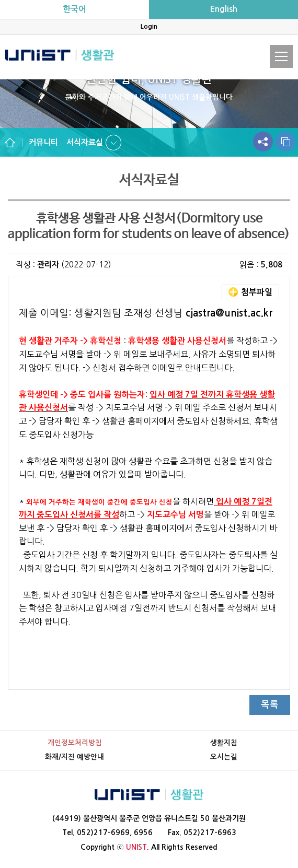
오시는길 (224, 757)
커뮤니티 (43, 142)
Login (149, 26)
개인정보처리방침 (75, 743)
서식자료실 (85, 142)
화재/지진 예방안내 (74, 757)
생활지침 (224, 743)
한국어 (74, 9)
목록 (270, 705)
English (223, 9)
